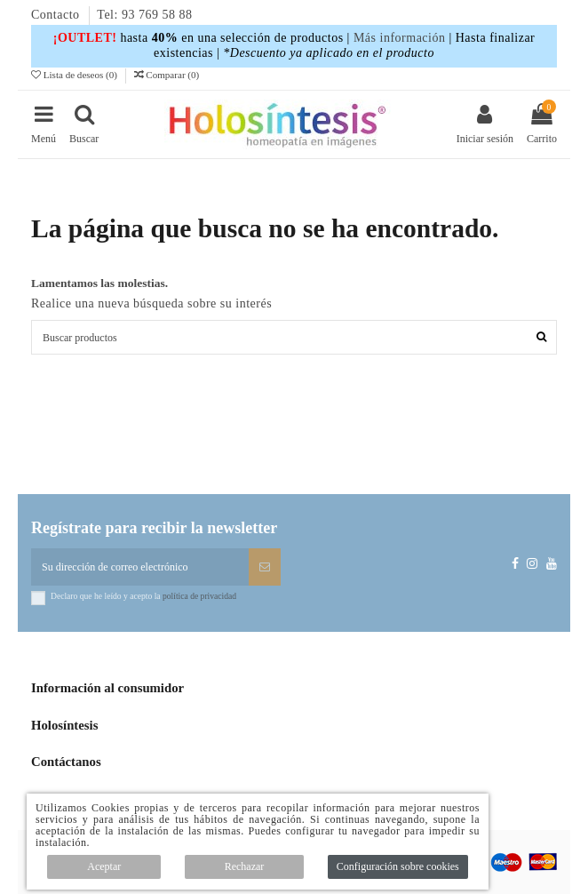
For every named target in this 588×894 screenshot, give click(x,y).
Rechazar (245, 866)
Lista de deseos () (75, 75)
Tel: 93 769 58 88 (144, 15)
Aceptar (104, 866)
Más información (400, 38)
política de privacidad (199, 596)
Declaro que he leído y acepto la (143, 596)
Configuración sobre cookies (398, 866)
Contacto (57, 15)
